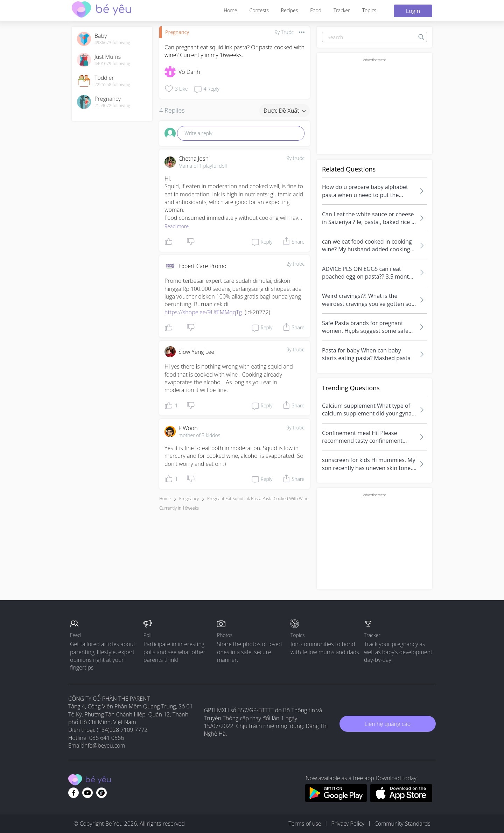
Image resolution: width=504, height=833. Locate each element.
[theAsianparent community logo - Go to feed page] (101, 10)
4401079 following (112, 64)
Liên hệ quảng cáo (388, 724)
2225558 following (112, 85)
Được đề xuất (285, 111)
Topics (369, 10)
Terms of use (305, 824)
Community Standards (402, 824)
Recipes (289, 10)
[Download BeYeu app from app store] (401, 800)
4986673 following (112, 43)
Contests (259, 10)
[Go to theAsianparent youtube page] (87, 793)
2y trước (295, 264)
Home (230, 10)
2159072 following (112, 106)
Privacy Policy (348, 824)
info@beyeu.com (104, 745)
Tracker (342, 10)
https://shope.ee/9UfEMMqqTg (203, 312)
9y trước (295, 158)
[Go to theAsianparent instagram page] (101, 793)
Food (316, 10)
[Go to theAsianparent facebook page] (73, 793)
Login (413, 11)
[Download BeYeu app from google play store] (336, 800)
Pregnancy (177, 32)
